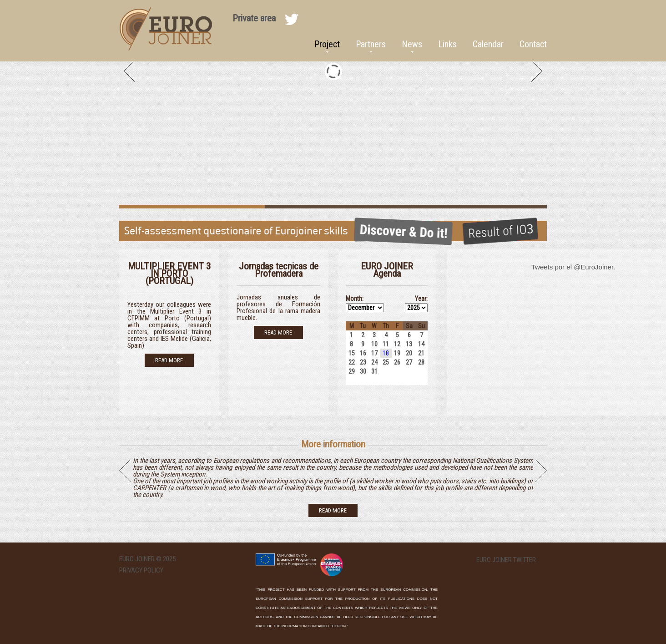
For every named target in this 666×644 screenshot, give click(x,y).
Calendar (488, 44)
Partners (371, 44)
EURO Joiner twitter (506, 560)
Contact (533, 44)
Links (447, 44)
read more (333, 510)
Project (327, 44)
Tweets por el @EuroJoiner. (573, 267)
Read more (169, 360)
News (412, 44)
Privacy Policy (141, 570)
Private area (254, 18)
